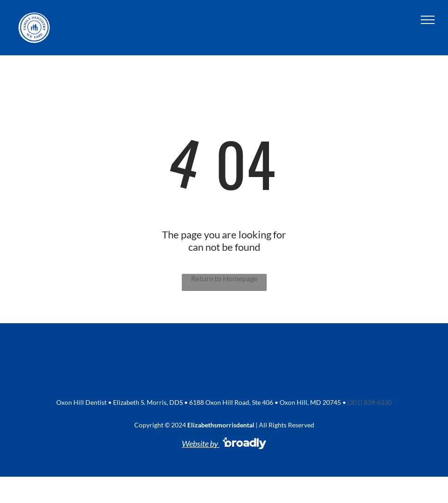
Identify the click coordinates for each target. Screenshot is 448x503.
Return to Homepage (224, 278)
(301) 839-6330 (370, 402)
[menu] (428, 20)
